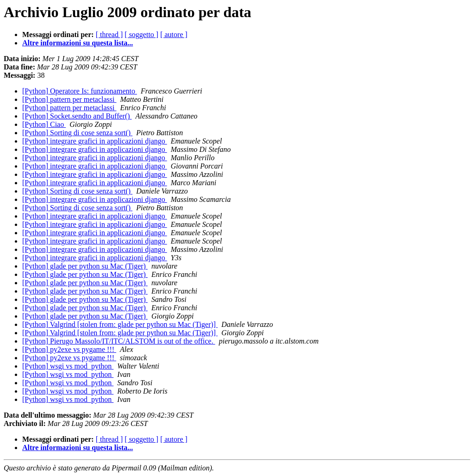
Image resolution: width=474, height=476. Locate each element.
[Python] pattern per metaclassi (69, 99)
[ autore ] (174, 34)
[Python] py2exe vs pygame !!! (69, 349)
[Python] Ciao (44, 124)
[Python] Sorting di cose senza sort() (77, 133)
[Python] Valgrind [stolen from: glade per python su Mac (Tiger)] (120, 324)
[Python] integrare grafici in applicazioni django (95, 141)
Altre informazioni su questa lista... (78, 43)
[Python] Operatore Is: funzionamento (80, 91)
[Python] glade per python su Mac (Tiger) (85, 266)
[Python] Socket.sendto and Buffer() (77, 116)
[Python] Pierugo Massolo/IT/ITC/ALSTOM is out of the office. (119, 341)
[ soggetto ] (141, 34)
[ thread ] (109, 34)
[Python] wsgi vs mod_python (68, 366)
